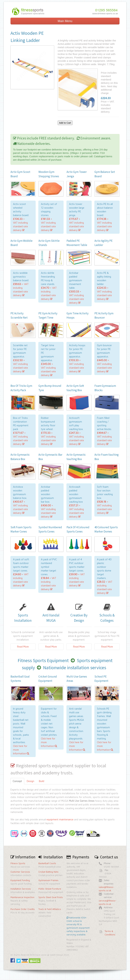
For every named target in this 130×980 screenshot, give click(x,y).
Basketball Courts (47, 863)
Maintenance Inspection (22, 897)
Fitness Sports (18, 863)
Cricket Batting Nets (48, 872)
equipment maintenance (60, 819)
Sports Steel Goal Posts (51, 897)
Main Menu (65, 21)
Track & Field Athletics (50, 909)
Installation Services (21, 889)
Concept (17, 781)
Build (42, 781)
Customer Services (20, 872)
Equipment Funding (20, 880)
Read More (23, 647)
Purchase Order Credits (23, 909)
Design (30, 781)
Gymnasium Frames (48, 880)
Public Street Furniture (50, 889)
